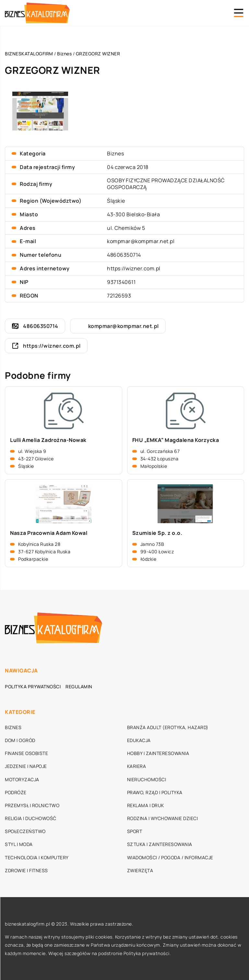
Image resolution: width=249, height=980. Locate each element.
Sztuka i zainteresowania (160, 844)
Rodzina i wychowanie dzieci (163, 818)
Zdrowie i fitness (26, 870)
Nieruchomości (147, 779)
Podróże (16, 792)
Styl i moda (19, 844)
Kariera (137, 766)
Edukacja (139, 740)
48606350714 (124, 255)
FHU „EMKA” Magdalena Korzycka (176, 440)
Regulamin (79, 687)
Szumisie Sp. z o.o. (157, 533)
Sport (135, 831)
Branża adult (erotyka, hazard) (168, 727)
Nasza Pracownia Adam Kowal (49, 533)
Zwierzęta (140, 870)
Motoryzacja (22, 779)
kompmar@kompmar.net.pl (141, 241)
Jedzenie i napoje (26, 766)
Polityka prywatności (33, 687)
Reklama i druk (146, 805)
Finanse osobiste (26, 753)
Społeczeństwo (25, 831)
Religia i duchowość (31, 818)
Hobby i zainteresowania (158, 753)
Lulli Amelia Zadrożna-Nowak (48, 440)
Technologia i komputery (37, 857)
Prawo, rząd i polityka (155, 792)
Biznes (115, 153)
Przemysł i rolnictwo (32, 805)
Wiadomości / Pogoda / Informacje (170, 857)
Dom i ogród (20, 740)
